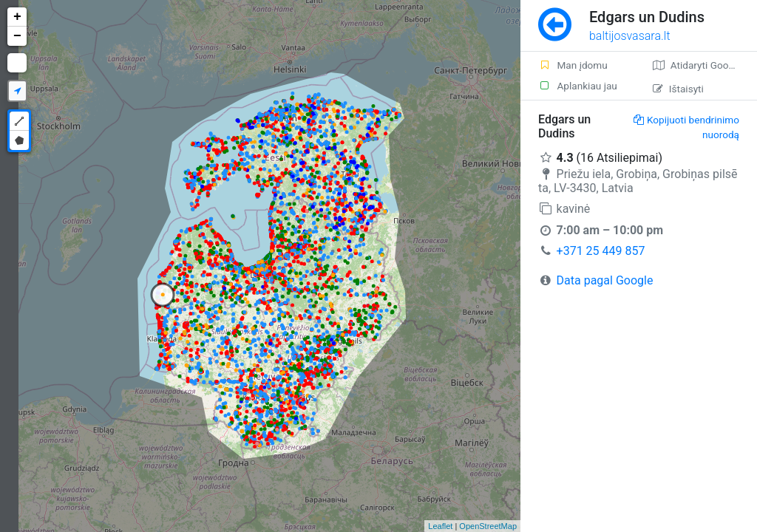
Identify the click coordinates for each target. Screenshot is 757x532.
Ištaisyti (678, 89)
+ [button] (17, 17)
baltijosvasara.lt (630, 36)
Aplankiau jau (578, 86)
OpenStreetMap (488, 526)
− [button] (17, 36)
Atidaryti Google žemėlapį (705, 65)
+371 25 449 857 (601, 251)
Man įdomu (573, 65)
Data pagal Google (605, 280)
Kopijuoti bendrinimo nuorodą (686, 127)
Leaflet (440, 526)
